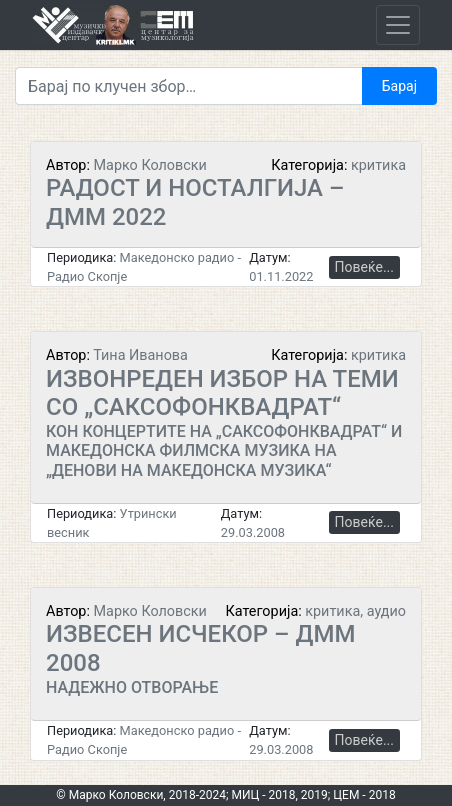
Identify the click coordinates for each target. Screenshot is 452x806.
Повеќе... (364, 267)
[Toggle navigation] (398, 25)
